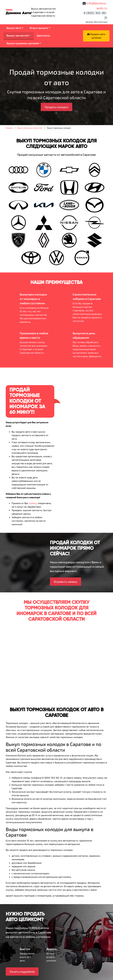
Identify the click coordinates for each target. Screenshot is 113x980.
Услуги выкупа (39, 28)
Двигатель (43, 35)
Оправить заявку (65, 582)
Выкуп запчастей (18, 35)
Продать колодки (56, 107)
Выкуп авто (14, 28)
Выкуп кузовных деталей (23, 43)
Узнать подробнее (22, 972)
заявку (33, 503)
